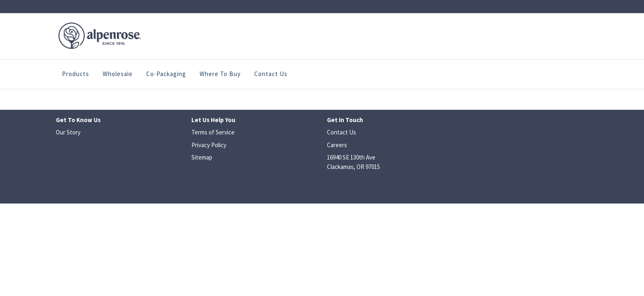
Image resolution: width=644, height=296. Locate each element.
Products (76, 74)
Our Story (68, 132)
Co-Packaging (166, 74)
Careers (337, 145)
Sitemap (202, 157)
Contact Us (271, 74)
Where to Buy (220, 74)
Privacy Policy (209, 145)
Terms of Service (213, 132)
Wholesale (118, 74)
